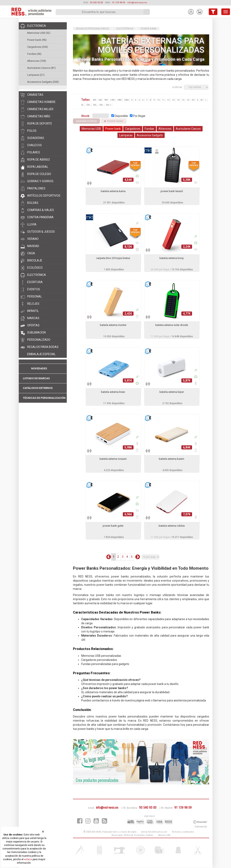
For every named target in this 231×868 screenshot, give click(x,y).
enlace (28, 859)
